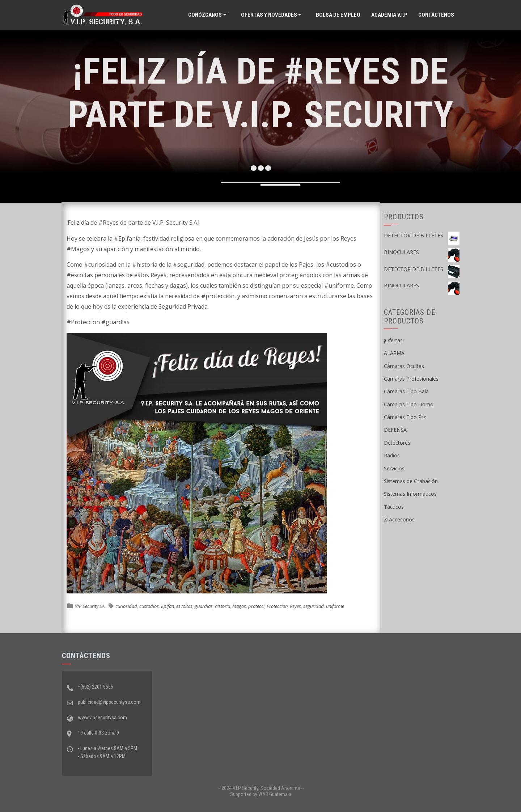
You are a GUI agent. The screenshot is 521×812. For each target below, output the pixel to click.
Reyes (295, 606)
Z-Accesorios (399, 519)
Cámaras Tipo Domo (409, 404)
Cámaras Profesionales (411, 379)
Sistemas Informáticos (410, 494)
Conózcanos (205, 15)
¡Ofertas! (394, 340)
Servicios (394, 468)
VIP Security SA (90, 606)
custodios (149, 606)
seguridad (314, 606)
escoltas (184, 606)
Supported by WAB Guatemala (261, 794)
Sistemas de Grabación (411, 481)
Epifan (168, 606)
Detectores (397, 443)
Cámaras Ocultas (404, 366)
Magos (239, 606)
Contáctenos (436, 15)
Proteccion (277, 606)
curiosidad (126, 606)
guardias (204, 606)
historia (223, 606)
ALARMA (394, 353)
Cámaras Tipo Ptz (405, 417)
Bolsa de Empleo (338, 15)
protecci (256, 606)
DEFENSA (395, 430)
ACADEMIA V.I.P (389, 15)
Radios (392, 455)
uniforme (335, 606)
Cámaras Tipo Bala (406, 391)
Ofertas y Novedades (269, 15)
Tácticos (394, 507)
